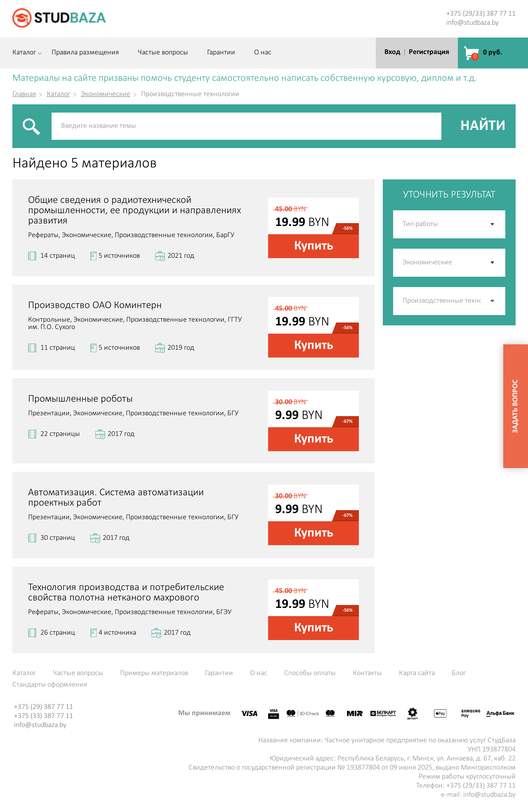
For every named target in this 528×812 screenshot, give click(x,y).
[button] (493, 301)
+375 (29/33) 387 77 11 (481, 14)
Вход (392, 52)
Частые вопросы (163, 53)
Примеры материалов (154, 673)
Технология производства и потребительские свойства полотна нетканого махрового (126, 593)
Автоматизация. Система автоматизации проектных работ (116, 498)
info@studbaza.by (473, 23)
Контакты (367, 673)
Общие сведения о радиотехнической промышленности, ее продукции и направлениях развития (134, 211)
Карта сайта (417, 673)
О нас (263, 53)
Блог (459, 673)
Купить (314, 246)
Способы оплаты (310, 673)
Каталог (24, 53)
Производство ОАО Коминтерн (95, 305)
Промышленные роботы (80, 399)
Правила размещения (85, 53)
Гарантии (221, 53)
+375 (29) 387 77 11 (44, 707)
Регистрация (429, 52)
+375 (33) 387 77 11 (44, 716)
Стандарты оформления (50, 685)
